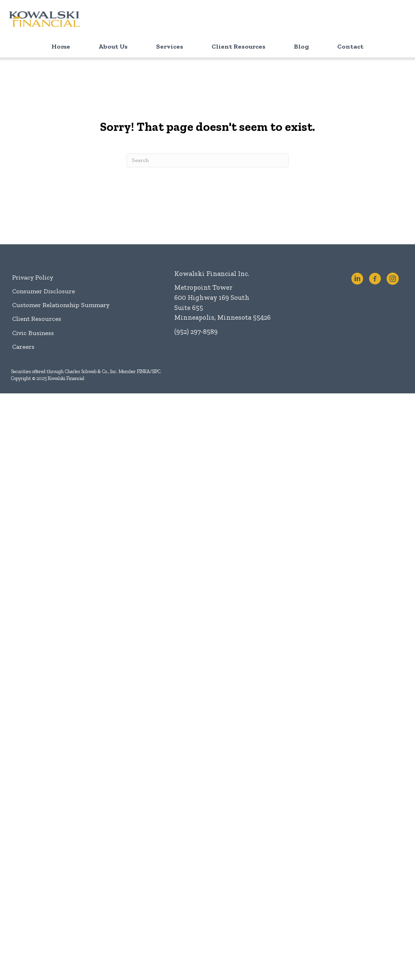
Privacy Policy (33, 277)
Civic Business (33, 333)
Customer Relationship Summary (61, 305)
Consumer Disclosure (44, 291)
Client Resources (37, 319)
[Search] (207, 160)
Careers (23, 347)
